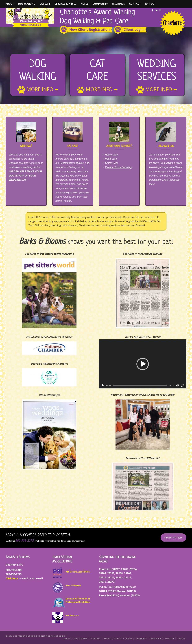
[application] (143, 364)
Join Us (149, 4)
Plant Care (111, 159)
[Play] (103, 385)
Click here (12, 578)
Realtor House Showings (119, 167)
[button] (143, 364)
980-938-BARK (31, 25)
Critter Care (112, 163)
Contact (135, 4)
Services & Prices (65, 4)
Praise (84, 4)
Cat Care (45, 4)
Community (100, 4)
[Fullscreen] (182, 385)
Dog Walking (27, 4)
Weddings (118, 4)
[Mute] (177, 385)
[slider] (140, 385)
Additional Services (119, 146)
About (10, 4)
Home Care (111, 155)
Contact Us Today (173, 538)
